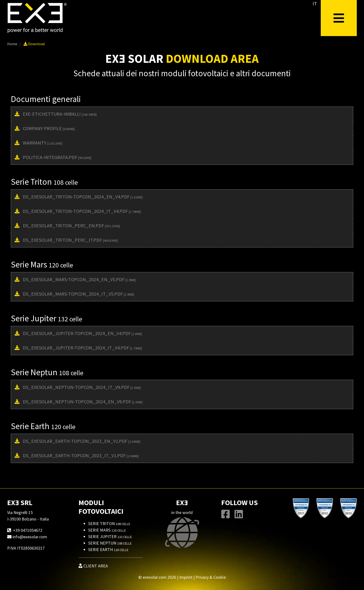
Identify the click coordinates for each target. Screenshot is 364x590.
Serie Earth (108, 549)
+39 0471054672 (28, 530)
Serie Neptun (110, 543)
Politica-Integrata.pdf (57, 157)
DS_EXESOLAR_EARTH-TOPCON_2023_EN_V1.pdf (82, 441)
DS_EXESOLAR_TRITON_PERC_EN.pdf (71, 225)
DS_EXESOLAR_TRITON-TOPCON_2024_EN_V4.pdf (83, 197)
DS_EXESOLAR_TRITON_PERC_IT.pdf (70, 240)
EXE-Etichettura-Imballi (60, 114)
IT (315, 3)
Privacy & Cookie (211, 577)
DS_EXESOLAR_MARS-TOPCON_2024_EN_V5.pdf (79, 279)
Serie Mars (107, 530)
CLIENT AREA (93, 566)
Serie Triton (109, 523)
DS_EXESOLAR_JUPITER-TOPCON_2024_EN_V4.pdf (82, 333)
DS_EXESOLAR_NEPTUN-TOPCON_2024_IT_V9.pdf (82, 387)
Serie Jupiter (110, 536)
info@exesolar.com (30, 537)
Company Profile (49, 128)
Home (12, 44)
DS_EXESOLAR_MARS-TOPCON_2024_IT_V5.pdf (78, 294)
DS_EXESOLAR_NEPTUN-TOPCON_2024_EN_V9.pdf (83, 402)
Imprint (186, 577)
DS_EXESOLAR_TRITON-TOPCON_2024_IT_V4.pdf (82, 211)
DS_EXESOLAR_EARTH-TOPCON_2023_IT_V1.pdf (81, 455)
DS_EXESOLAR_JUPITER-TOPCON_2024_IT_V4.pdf (82, 348)
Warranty (43, 143)
